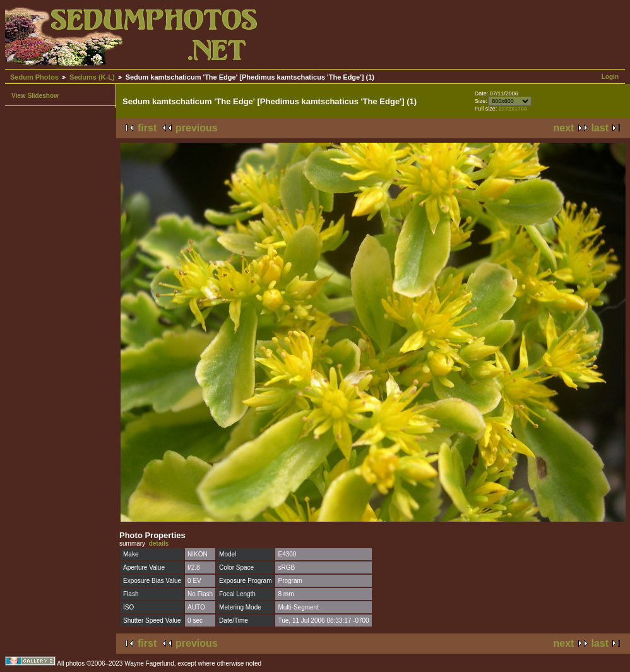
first (147, 128)
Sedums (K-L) (92, 77)
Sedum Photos (34, 77)
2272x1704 (513, 109)
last (600, 128)
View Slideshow (35, 96)
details (159, 543)
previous (197, 128)
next (564, 128)
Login (610, 77)
